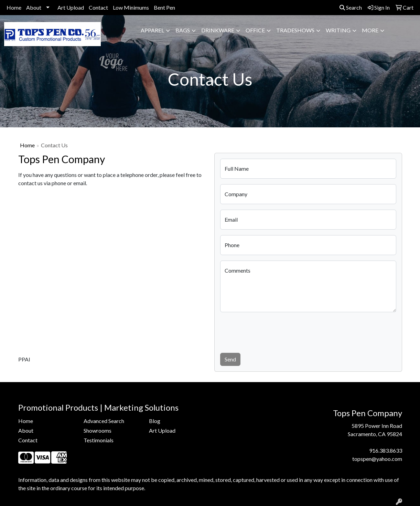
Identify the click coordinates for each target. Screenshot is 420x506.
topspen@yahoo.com (377, 459)
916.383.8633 (386, 450)
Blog (155, 421)
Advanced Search (104, 421)
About (34, 7)
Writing (338, 30)
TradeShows (295, 30)
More (370, 30)
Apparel (152, 30)
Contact (98, 7)
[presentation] (272, 331)
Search (351, 7)
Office (255, 30)
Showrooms (98, 430)
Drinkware (218, 30)
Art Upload (71, 7)
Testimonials (99, 440)
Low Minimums (131, 7)
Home (14, 7)
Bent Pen (164, 7)
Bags (183, 30)
